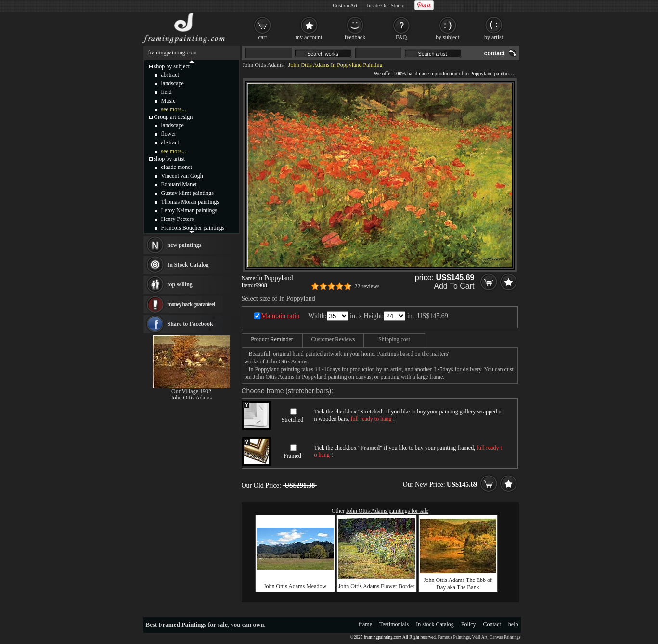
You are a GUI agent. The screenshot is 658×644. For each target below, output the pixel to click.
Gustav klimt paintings (187, 193)
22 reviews (367, 286)
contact (495, 53)
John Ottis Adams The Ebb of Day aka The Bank (458, 584)
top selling (180, 284)
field (167, 92)
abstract (170, 75)
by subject (447, 37)
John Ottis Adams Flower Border (377, 586)
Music (168, 101)
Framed (292, 456)
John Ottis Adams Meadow (295, 586)
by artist (494, 37)
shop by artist (170, 159)
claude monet (177, 167)
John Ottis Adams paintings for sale (387, 511)
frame (365, 624)
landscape (173, 83)
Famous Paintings (454, 637)
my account (309, 37)
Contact (492, 624)
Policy (469, 624)
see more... (174, 109)
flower (169, 134)
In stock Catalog (435, 624)
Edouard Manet (179, 184)
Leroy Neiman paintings (189, 210)
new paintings (185, 245)
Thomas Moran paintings (190, 202)
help (513, 624)
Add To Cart (454, 286)
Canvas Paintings (505, 637)
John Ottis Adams (263, 65)
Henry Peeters (178, 219)
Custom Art (345, 5)
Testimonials (394, 624)
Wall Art (480, 637)
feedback (355, 37)
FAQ (401, 37)
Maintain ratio (281, 316)
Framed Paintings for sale (193, 625)
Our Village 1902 (191, 391)
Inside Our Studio (386, 5)
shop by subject (172, 66)
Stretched (292, 420)
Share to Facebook (190, 324)
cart (263, 37)
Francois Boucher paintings (193, 228)
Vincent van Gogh (182, 176)
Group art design (174, 117)
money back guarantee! (191, 304)
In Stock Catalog (188, 265)
